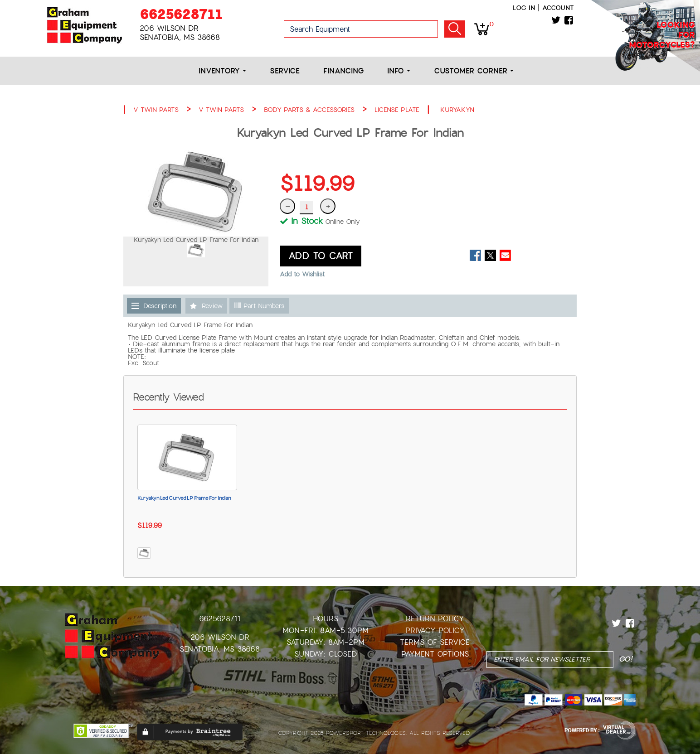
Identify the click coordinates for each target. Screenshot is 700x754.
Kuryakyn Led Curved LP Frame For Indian (184, 498)
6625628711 (181, 14)
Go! (455, 29)
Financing (343, 71)
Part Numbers (259, 306)
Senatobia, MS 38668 (220, 649)
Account (558, 8)
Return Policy (435, 619)
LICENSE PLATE (397, 110)
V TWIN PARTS (156, 110)
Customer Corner (474, 71)
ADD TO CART (321, 256)
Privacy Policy (435, 631)
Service (285, 71)
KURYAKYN (457, 110)
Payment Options (435, 654)
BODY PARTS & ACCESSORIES (309, 110)
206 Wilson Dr (220, 637)
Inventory (222, 71)
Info (399, 71)
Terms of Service (435, 642)
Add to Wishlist (302, 274)
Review (212, 306)
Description (160, 306)
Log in (524, 8)
